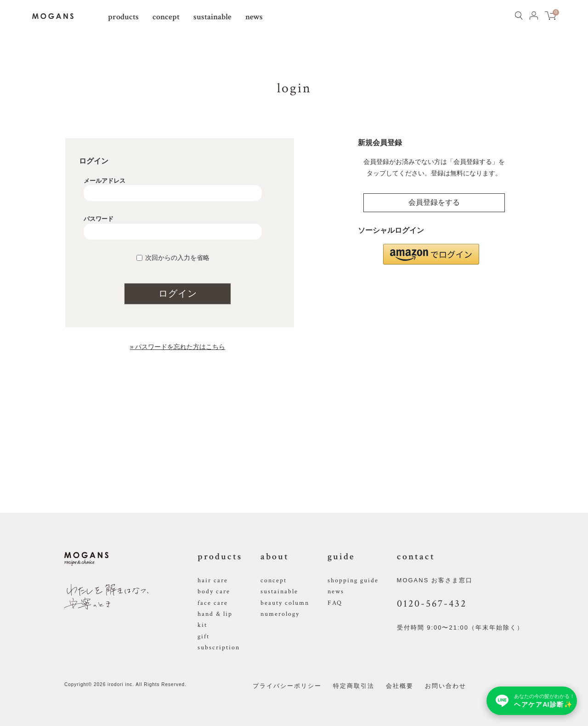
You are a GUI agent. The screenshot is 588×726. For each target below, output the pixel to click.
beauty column (285, 603)
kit (202, 625)
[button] (431, 254)
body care (214, 591)
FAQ (335, 603)
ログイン (178, 293)
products (123, 17)
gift (204, 636)
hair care (213, 580)
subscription (219, 647)
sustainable (212, 17)
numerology (280, 614)
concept (166, 17)
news (254, 17)
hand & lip (215, 614)
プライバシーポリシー (287, 686)
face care (213, 603)
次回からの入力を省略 (177, 258)
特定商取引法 (354, 686)
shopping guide (353, 580)
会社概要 (400, 686)
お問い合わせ (446, 686)
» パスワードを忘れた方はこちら (178, 347)
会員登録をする (434, 202)
